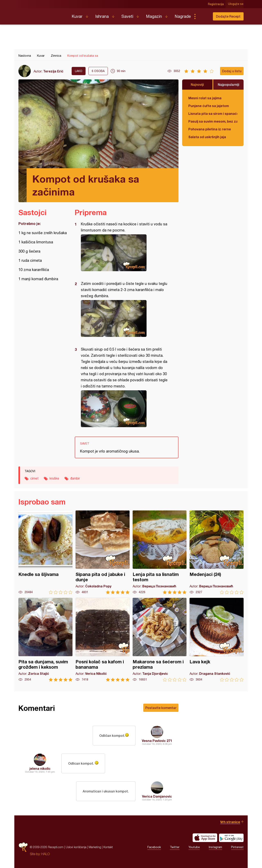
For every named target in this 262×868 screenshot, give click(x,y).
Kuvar (77, 16)
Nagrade (183, 16)
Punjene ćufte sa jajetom (209, 106)
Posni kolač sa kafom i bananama (103, 640)
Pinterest (237, 847)
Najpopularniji (229, 84)
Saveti (127, 16)
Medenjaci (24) (217, 552)
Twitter (175, 847)
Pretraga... (203, 16)
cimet (34, 478)
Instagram (215, 847)
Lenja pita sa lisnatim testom (160, 552)
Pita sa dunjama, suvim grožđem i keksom (45, 640)
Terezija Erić (53, 71)
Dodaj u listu (232, 71)
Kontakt (108, 847)
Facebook (154, 847)
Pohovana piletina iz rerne (210, 129)
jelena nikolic (40, 768)
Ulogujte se (236, 4)
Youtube (194, 847)
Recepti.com (42, 15)
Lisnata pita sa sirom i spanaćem (213, 113)
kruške (54, 478)
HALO (46, 854)
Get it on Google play (231, 838)
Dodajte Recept (228, 16)
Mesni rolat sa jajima (205, 98)
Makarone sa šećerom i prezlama (160, 640)
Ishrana (102, 16)
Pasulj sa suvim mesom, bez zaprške (213, 121)
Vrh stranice (230, 822)
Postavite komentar (161, 708)
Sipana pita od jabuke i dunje (103, 552)
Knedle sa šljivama (45, 552)
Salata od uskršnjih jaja (207, 137)
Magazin (154, 16)
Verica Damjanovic (157, 796)
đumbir (75, 478)
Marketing (95, 847)
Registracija (216, 4)
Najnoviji (197, 84)
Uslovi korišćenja (76, 847)
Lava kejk (217, 640)
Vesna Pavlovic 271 (157, 741)
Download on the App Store (205, 838)
